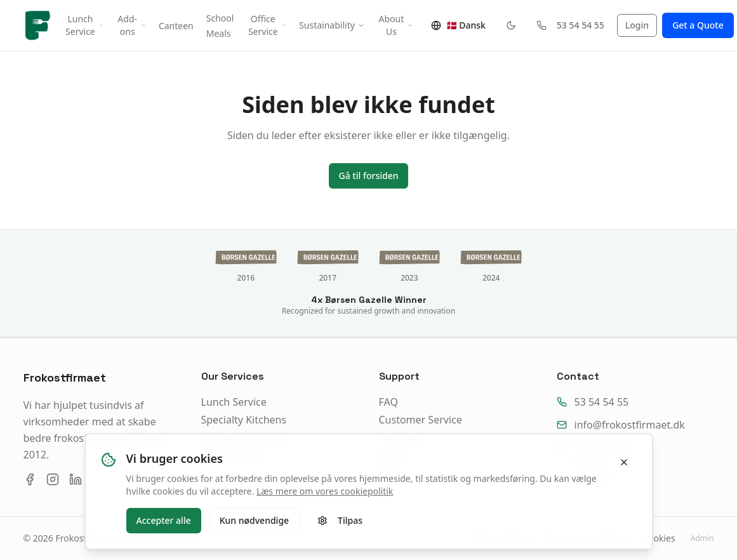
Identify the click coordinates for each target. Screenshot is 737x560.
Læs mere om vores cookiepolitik (325, 491)
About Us (396, 25)
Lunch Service (84, 25)
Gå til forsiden (369, 176)
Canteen (176, 26)
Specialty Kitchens (244, 420)
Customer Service (421, 420)
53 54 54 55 (570, 25)
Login (637, 25)
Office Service (267, 25)
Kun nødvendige (254, 520)
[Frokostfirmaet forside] (39, 25)
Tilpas (340, 520)
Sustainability (332, 25)
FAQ (388, 402)
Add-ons (132, 25)
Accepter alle (164, 520)
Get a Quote (698, 25)
